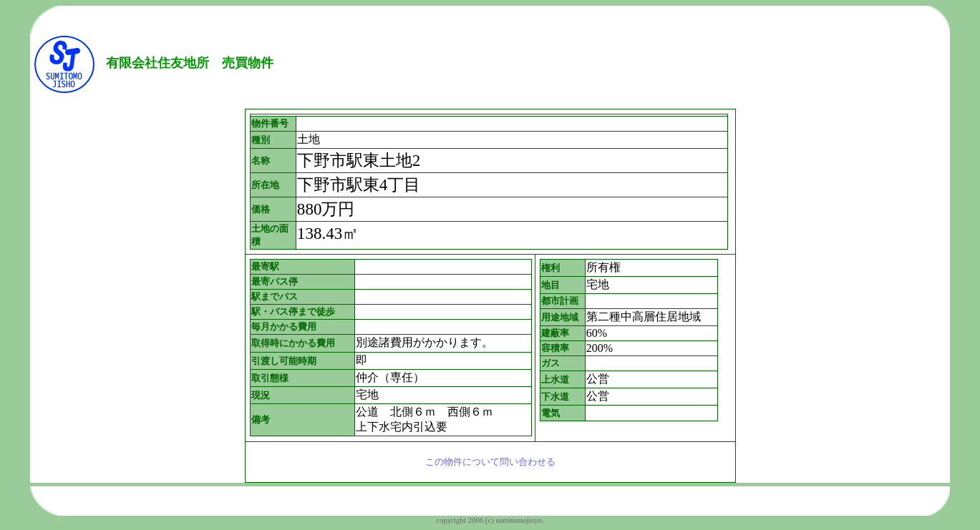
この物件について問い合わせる (490, 462)
